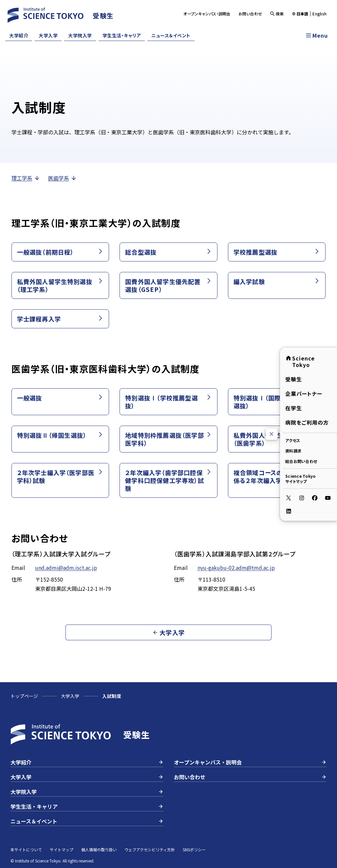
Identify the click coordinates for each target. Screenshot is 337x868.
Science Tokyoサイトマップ (300, 478)
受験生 (294, 379)
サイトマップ (62, 849)
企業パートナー (304, 393)
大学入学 (48, 35)
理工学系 (26, 178)
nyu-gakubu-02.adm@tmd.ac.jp (236, 568)
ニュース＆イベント (171, 35)
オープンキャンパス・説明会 (207, 14)
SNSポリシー (194, 849)
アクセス (293, 440)
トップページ (24, 696)
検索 (277, 14)
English (319, 14)
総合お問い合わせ (301, 461)
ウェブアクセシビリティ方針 (150, 849)
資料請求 (293, 450)
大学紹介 (19, 35)
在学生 (294, 408)
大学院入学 (80, 35)
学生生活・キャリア (122, 35)
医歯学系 (63, 178)
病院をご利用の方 (307, 422)
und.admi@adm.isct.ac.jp (66, 568)
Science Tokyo (300, 361)
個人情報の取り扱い (99, 849)
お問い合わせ (250, 14)
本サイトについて (26, 849)
